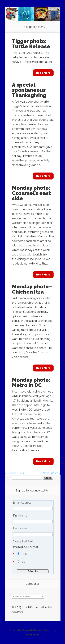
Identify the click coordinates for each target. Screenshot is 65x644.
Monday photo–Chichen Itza (32, 289)
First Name (20, 516)
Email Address (23, 503)
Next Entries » (52, 473)
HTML (24, 554)
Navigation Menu (34, 27)
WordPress (33, 635)
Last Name (20, 529)
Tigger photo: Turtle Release (31, 44)
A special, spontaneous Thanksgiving (29, 90)
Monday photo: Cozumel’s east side (31, 193)
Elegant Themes (32, 630)
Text (23, 562)
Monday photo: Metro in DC (31, 383)
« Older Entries (14, 473)
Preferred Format (26, 547)
